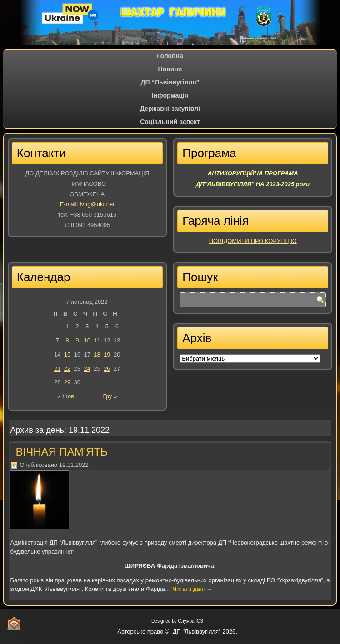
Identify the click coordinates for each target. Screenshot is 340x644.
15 (67, 354)
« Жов (66, 396)
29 (67, 382)
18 (97, 354)
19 (107, 354)
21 (57, 369)
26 (107, 369)
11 (97, 340)
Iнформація (170, 95)
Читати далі (192, 589)
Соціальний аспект (170, 122)
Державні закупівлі (170, 109)
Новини (170, 69)
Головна (170, 56)
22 (67, 369)
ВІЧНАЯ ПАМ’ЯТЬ (61, 452)
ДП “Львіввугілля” (170, 82)
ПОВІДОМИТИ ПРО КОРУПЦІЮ (253, 241)
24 (87, 369)
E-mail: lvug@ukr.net (87, 204)
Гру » (110, 396)
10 (87, 340)
